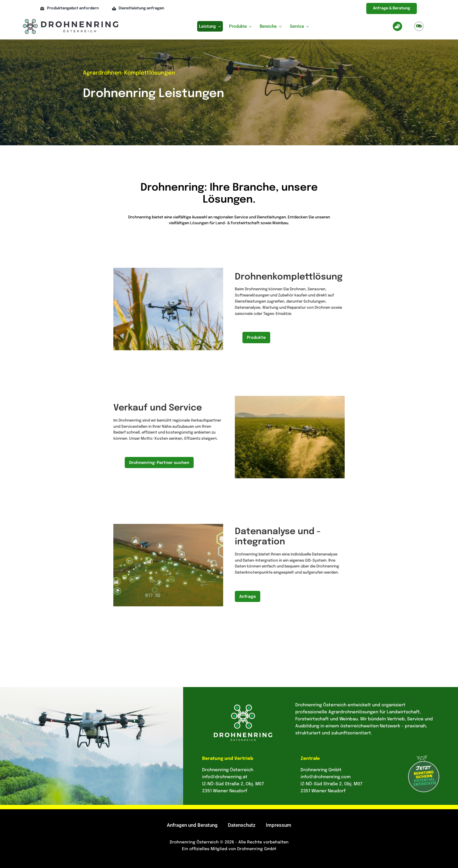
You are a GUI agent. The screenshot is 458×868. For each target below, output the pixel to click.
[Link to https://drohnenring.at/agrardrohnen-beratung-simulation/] (419, 26)
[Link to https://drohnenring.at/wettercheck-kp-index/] (398, 26)
